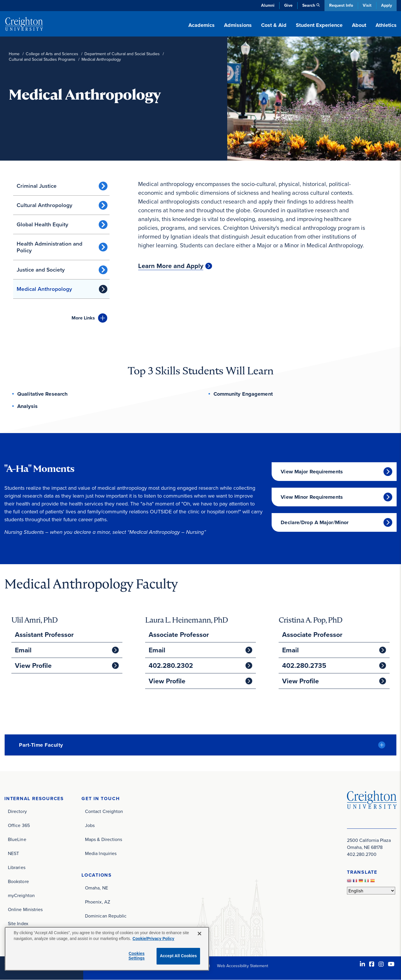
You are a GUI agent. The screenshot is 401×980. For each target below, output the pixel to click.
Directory (17, 811)
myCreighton (21, 895)
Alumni (268, 5)
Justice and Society (41, 270)
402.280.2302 (171, 666)
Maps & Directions (104, 839)
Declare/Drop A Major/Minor (315, 522)
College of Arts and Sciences (52, 54)
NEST (13, 853)
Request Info (341, 5)
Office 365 (19, 825)
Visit (367, 5)
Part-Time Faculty (41, 745)
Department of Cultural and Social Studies (122, 54)
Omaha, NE (97, 888)
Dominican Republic (106, 916)
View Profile (33, 666)
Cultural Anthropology (45, 205)
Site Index (18, 923)
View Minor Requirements (312, 497)
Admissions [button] (238, 25)
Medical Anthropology (44, 289)
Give (288, 5)
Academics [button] (202, 25)
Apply (387, 5)
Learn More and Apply (171, 266)
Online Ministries (25, 909)
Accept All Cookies (178, 956)
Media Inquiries (101, 853)
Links (83, 318)
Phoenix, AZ (98, 902)
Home (14, 54)
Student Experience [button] (319, 25)
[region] (107, 949)
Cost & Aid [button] (274, 25)
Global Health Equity (42, 224)
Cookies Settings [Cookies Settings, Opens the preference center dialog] (137, 956)
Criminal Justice (37, 186)
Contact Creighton (104, 811)
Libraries (17, 867)
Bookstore (18, 881)
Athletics (386, 25)
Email (23, 650)
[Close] (199, 934)
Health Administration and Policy (50, 247)
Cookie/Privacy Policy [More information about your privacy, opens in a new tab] (153, 939)
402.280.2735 (304, 666)
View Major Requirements (312, 472)
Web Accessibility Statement (243, 966)
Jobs (90, 825)
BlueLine (17, 839)
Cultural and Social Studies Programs (42, 59)
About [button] (359, 25)
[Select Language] (371, 891)
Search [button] (309, 5)
